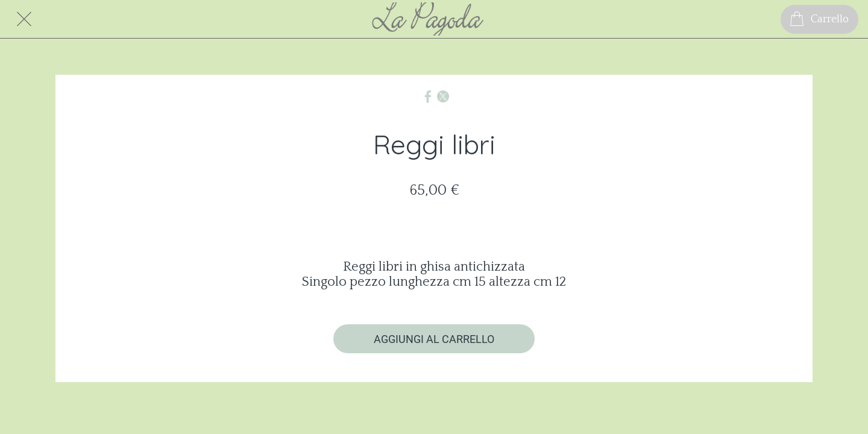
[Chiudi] (24, 19)
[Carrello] (819, 19)
